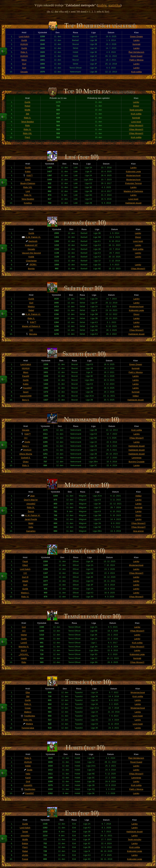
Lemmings (136, 458)
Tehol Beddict (28, 122)
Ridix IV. (28, 129)
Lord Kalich (24, 36)
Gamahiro (31, 531)
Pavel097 (27, 388)
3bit (28, 114)
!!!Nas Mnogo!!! (136, 125)
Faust (25, 561)
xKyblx (25, 855)
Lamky (136, 40)
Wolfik (28, 110)
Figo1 (27, 137)
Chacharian (31, 261)
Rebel (27, 106)
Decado (24, 72)
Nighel (24, 635)
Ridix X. (31, 318)
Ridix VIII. (27, 133)
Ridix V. (26, 465)
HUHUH (24, 44)
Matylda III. (24, 647)
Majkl (31, 523)
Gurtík (24, 40)
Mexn (24, 60)
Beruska (33, 334)
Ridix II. (24, 52)
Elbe (28, 692)
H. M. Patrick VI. (33, 237)
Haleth (24, 658)
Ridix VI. (25, 597)
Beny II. (26, 400)
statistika (114, 5)
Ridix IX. (31, 507)
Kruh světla (136, 72)
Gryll (28, 781)
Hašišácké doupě (133, 203)
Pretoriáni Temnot (133, 183)
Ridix (28, 125)
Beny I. (26, 446)
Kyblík (31, 257)
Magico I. (25, 593)
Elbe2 (28, 180)
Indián (28, 766)
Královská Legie (133, 171)
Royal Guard (136, 56)
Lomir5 (24, 643)
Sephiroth (33, 241)
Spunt (26, 392)
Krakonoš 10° (31, 245)
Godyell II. (26, 458)
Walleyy (28, 712)
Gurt (24, 64)
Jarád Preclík (31, 519)
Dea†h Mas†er (31, 500)
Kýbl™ (30, 175)
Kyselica (28, 203)
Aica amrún (138, 531)
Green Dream (136, 36)
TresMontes (30, 716)
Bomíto (31, 269)
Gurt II (24, 650)
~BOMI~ (33, 264)
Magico (31, 306)
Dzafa (27, 442)
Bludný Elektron (28, 183)
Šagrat (31, 511)
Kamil (28, 778)
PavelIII (26, 376)
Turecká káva (28, 728)
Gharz (26, 462)
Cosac (28, 708)
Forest (25, 859)
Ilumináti (136, 44)
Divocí (136, 106)
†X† (31, 330)
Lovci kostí (136, 122)
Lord (28, 191)
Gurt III (25, 577)
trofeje (102, 5)
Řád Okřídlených (136, 52)
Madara (29, 724)
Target (25, 832)
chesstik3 (31, 504)
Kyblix (28, 171)
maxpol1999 (26, 396)
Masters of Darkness (133, 191)
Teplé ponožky (136, 110)
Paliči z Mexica (136, 60)
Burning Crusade (137, 462)
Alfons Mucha (26, 454)
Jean (32, 496)
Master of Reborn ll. (31, 326)
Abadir (25, 581)
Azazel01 (28, 785)
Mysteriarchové (133, 175)
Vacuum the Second (31, 253)
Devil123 (27, 450)
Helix (31, 527)
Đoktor (25, 843)
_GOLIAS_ (24, 654)
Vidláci (136, 396)
